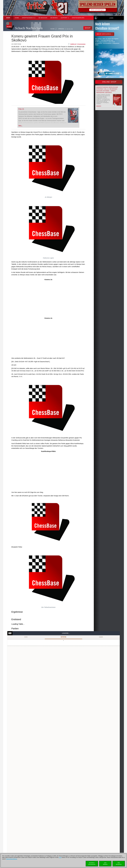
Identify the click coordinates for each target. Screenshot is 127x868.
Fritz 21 (21, 109)
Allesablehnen (105, 864)
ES (70, 29)
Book (26, 637)
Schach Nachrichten (29, 28)
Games (101, 637)
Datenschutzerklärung (12, 859)
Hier (60, 857)
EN (68, 29)
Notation (63, 637)
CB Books (54, 18)
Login (111, 18)
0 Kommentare (81, 44)
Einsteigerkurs (78, 18)
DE (65, 29)
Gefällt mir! (73, 44)
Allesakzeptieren (119, 864)
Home (17, 18)
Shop (8, 18)
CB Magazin (43, 18)
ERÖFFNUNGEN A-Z (29, 18)
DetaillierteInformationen (92, 864)
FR (72, 29)
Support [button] (65, 18)
